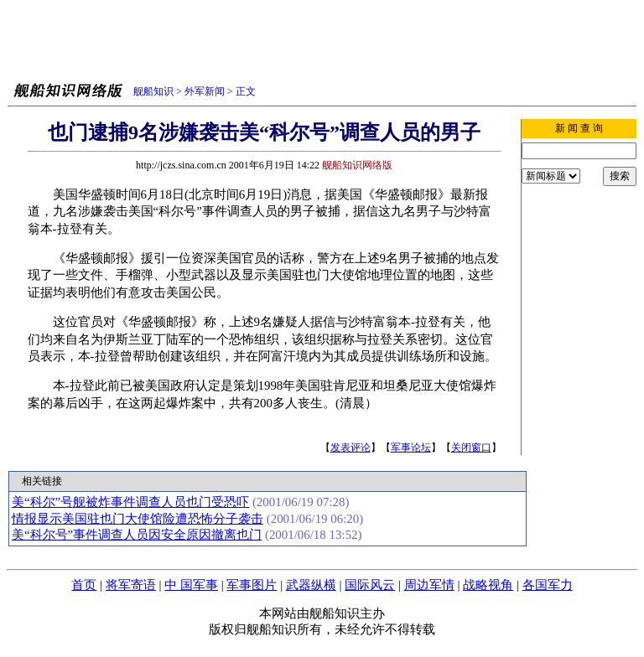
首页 (84, 585)
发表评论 (351, 447)
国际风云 (370, 585)
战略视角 (488, 585)
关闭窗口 (471, 447)
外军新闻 (205, 91)
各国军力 (548, 585)
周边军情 (429, 585)
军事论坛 (411, 447)
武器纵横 (311, 585)
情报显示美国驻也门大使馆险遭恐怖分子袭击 (138, 519)
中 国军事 (191, 585)
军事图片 (252, 585)
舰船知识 (153, 91)
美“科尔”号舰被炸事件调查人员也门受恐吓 (130, 502)
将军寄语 (131, 585)
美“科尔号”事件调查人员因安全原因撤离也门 (137, 535)
